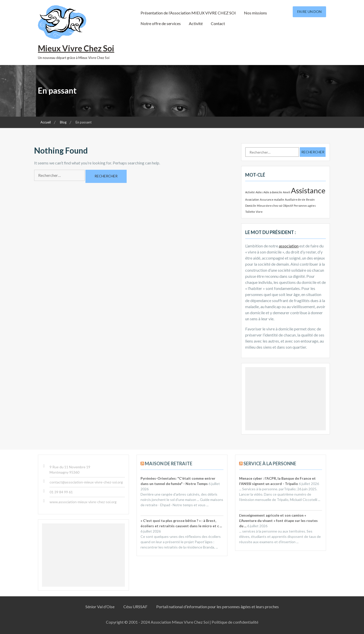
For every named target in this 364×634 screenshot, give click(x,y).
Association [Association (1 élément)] (252, 199)
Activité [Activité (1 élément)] (250, 192)
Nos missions (255, 13)
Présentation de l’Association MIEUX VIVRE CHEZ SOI (188, 13)
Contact (218, 23)
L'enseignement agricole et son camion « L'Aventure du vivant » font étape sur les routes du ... (278, 521)
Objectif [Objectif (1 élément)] (288, 206)
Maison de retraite (169, 463)
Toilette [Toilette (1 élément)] (250, 212)
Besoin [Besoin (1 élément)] (310, 199)
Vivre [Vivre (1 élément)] (259, 212)
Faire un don (309, 12)
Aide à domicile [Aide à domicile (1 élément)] (273, 192)
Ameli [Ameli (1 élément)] (287, 192)
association (289, 246)
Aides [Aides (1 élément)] (259, 192)
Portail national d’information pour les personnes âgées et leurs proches (218, 607)
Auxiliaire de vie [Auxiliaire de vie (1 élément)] (295, 199)
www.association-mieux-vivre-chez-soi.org (83, 502)
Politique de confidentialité (235, 622)
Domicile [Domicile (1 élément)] (251, 206)
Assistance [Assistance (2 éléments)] (308, 190)
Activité (196, 23)
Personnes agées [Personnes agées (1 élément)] (305, 206)
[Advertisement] (286, 399)
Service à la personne (270, 463)
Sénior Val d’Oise (100, 607)
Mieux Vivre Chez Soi (76, 48)
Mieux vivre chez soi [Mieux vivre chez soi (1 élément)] (269, 206)
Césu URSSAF (135, 607)
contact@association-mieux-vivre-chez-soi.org (86, 482)
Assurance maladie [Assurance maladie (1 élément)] (272, 199)
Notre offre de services (161, 23)
